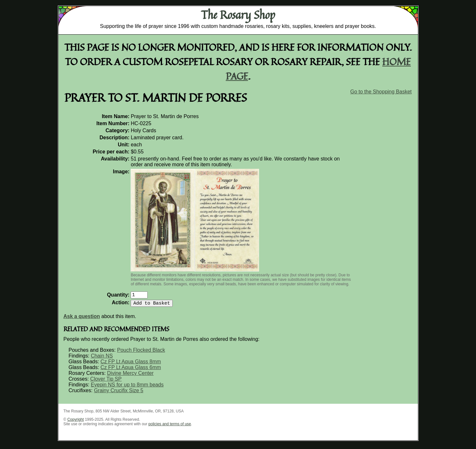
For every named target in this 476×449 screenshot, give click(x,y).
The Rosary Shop (238, 15)
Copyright (76, 422)
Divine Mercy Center (130, 376)
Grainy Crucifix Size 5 (119, 393)
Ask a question (82, 319)
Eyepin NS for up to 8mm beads (127, 387)
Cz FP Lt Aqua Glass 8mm (131, 364)
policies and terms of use (170, 427)
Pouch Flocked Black (141, 353)
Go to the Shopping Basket (381, 92)
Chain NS (102, 358)
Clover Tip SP (106, 381)
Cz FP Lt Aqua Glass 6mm (131, 370)
